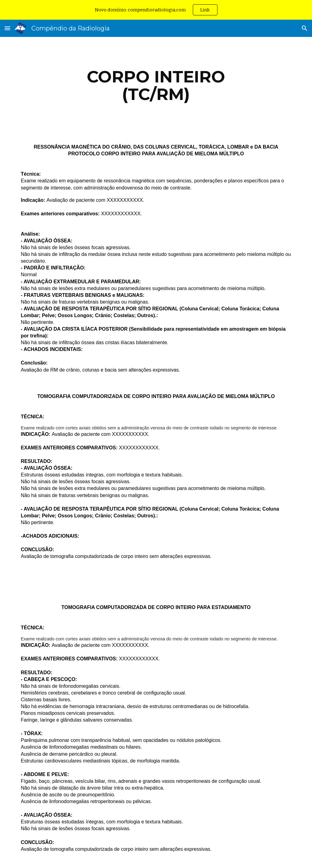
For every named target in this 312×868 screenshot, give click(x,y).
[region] (156, 10)
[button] (7, 28)
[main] (156, 85)
